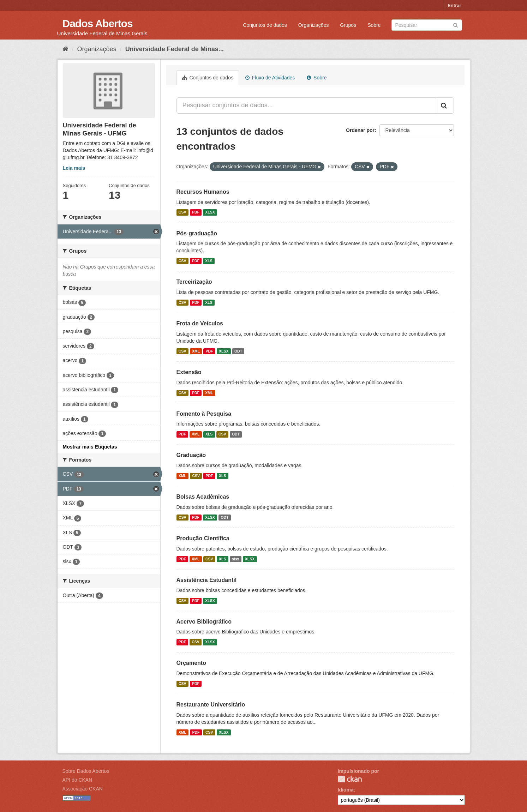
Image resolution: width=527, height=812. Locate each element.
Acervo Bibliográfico (204, 622)
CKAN (350, 779)
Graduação (191, 455)
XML (196, 351)
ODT (238, 351)
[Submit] (456, 25)
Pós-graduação (197, 233)
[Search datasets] (427, 25)
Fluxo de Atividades (270, 78)
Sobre (374, 25)
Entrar (454, 5)
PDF (196, 212)
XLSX (210, 212)
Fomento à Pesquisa (204, 414)
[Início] (65, 49)
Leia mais (74, 168)
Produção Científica (203, 538)
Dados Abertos (98, 23)
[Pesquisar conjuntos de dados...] (306, 106)
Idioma (346, 790)
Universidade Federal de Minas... (175, 49)
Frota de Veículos (200, 323)
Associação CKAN (83, 789)
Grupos (348, 25)
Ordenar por (360, 130)
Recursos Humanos (203, 192)
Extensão (189, 372)
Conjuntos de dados (265, 25)
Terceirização (194, 282)
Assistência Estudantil (207, 580)
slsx (235, 559)
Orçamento (191, 663)
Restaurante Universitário (211, 705)
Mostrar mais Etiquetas (90, 447)
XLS (209, 261)
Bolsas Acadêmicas (203, 497)
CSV (182, 212)
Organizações (313, 25)
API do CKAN (77, 780)
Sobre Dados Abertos (86, 771)
